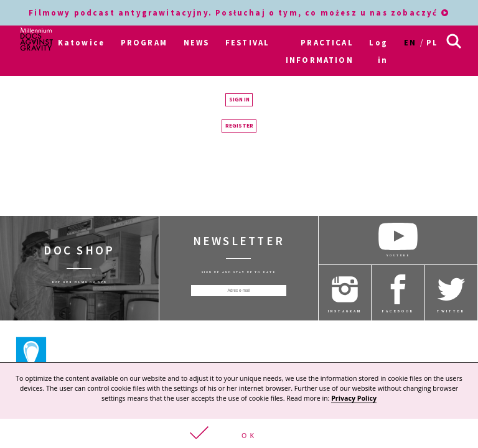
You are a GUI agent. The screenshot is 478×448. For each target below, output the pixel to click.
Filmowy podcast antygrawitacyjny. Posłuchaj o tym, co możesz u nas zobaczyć (239, 12)
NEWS (197, 42)
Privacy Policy (354, 397)
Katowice (81, 42)
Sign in (239, 98)
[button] (239, 433)
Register (239, 124)
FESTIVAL (247, 42)
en (410, 42)
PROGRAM (144, 42)
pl (432, 42)
